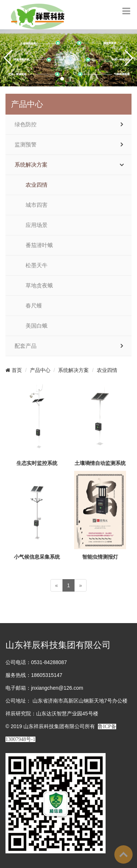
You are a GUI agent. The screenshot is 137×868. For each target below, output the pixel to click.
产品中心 (40, 370)
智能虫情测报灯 (100, 557)
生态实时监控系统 (37, 463)
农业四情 (37, 185)
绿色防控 (26, 124)
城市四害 (37, 205)
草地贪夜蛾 (39, 286)
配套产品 (26, 346)
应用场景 (37, 225)
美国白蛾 (37, 326)
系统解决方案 (31, 165)
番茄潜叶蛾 (39, 245)
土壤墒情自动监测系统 (100, 463)
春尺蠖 (34, 306)
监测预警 (26, 145)
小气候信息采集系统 (37, 557)
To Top (123, 854)
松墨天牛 (37, 265)
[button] (62, 79)
